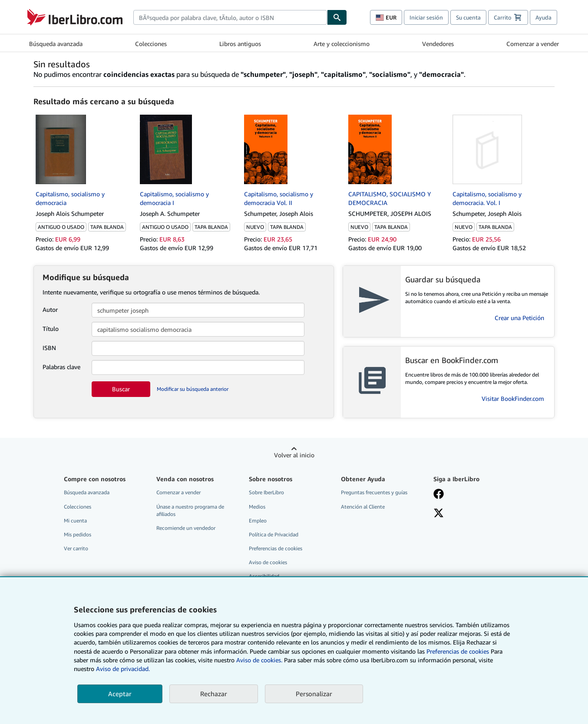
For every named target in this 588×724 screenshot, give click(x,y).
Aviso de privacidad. (123, 669)
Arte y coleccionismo (342, 44)
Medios (257, 507)
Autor (50, 309)
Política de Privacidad (274, 534)
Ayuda (543, 17)
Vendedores (438, 44)
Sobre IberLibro (266, 492)
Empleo (258, 521)
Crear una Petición (519, 318)
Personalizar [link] (314, 694)
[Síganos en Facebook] (439, 495)
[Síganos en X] (439, 514)
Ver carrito (76, 548)
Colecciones (151, 44)
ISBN (49, 348)
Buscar (121, 389)
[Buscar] (337, 17)
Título (51, 329)
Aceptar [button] (120, 694)
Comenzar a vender (533, 44)
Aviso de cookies (268, 562)
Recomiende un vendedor (186, 528)
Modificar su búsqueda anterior (193, 389)
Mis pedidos (78, 534)
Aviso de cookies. (259, 660)
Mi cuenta (75, 521)
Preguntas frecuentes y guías (374, 492)
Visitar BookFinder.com (513, 398)
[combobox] (230, 17)
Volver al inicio (294, 455)
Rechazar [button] (214, 694)
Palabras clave (61, 367)
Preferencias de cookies (458, 651)
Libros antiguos (240, 44)
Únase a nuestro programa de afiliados (190, 510)
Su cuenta (468, 17)
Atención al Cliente (363, 507)
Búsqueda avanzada (56, 44)
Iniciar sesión (426, 17)
